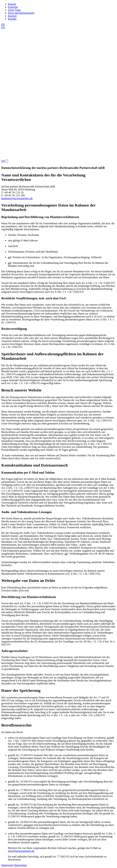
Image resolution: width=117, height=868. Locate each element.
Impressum (7, 865)
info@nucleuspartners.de (21, 851)
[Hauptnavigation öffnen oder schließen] (7, 161)
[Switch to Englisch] (58, 26)
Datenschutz (20, 865)
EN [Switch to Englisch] (3, 161)
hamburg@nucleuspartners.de (17, 198)
